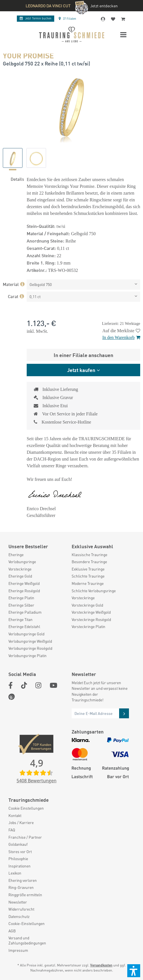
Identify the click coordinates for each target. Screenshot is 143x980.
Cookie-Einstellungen (27, 923)
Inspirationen (20, 866)
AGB (12, 931)
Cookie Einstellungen (26, 808)
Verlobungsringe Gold (26, 634)
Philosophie (18, 859)
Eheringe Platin (21, 598)
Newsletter (18, 902)
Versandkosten (101, 965)
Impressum (18, 950)
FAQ (12, 830)
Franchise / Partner (25, 837)
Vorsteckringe (20, 569)
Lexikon (15, 873)
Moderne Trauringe (88, 583)
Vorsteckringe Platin (88, 626)
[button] (134, 971)
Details (17, 179)
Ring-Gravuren (21, 887)
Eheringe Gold (20, 576)
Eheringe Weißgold (24, 583)
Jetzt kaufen (81, 370)
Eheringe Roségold (24, 591)
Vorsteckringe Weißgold (91, 612)
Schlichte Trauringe (88, 576)
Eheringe (16, 555)
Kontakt (15, 815)
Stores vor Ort (20, 852)
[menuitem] (37, 555)
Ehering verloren (23, 880)
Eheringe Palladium (25, 612)
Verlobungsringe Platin (28, 656)
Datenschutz (19, 916)
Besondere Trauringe (89, 562)
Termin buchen (36, 18)
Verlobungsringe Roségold (30, 648)
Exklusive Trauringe (88, 569)
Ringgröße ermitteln (25, 895)
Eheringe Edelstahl (24, 626)
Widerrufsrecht (21, 909)
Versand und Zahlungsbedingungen (27, 940)
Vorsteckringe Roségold (91, 619)
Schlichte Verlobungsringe (94, 591)
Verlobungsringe (22, 562)
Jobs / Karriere (21, 822)
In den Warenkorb (121, 337)
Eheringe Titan (21, 619)
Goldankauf (18, 844)
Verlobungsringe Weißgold (30, 641)
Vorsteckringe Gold (87, 605)
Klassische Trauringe (89, 555)
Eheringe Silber (21, 605)
